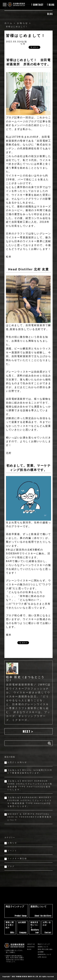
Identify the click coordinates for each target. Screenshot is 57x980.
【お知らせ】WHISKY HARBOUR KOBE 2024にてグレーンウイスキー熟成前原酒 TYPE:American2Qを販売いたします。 (30, 785)
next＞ (28, 731)
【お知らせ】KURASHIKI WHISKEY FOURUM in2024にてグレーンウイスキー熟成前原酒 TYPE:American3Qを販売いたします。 (30, 802)
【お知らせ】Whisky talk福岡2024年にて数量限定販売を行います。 (30, 772)
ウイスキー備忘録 (17, 859)
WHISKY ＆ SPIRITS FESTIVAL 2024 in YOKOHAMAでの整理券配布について (30, 817)
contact (38, 5)
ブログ (11, 866)
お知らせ (12, 843)
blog (52, 5)
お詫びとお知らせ (17, 762)
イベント (12, 851)
